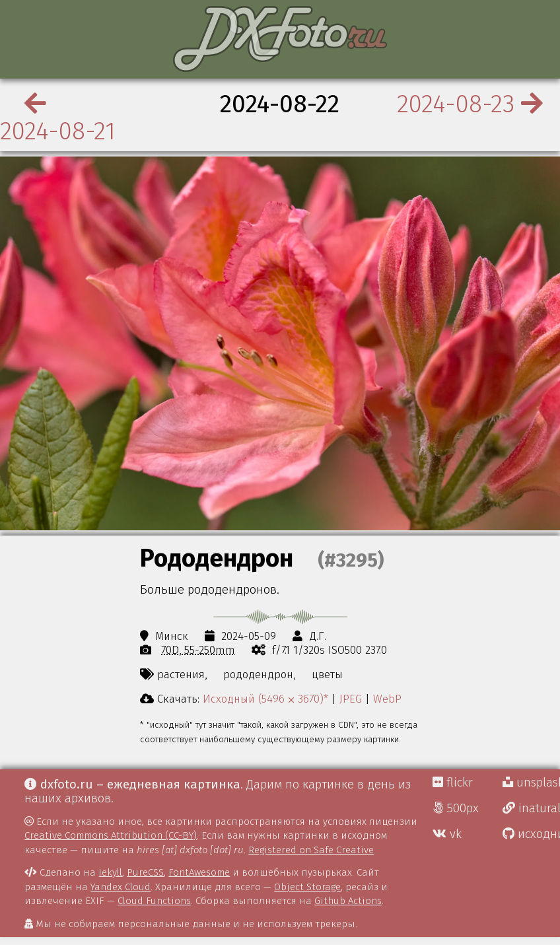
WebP (387, 699)
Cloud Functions (154, 901)
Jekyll (110, 872)
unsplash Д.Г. (531, 783)
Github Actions (348, 901)
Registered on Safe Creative (311, 850)
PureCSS (145, 872)
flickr (453, 783)
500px (456, 808)
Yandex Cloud (121, 887)
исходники (531, 834)
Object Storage (307, 887)
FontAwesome (199, 872)
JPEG (351, 699)
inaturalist (531, 808)
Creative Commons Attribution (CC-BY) (111, 835)
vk (447, 834)
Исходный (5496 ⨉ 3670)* (265, 699)
